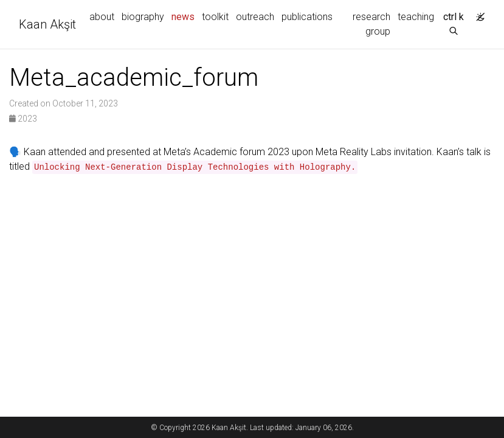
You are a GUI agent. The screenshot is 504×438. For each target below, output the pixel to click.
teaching (416, 17)
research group (371, 24)
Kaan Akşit (47, 24)
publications (307, 17)
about (102, 17)
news (185, 16)
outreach (255, 17)
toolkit (215, 17)
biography (143, 17)
